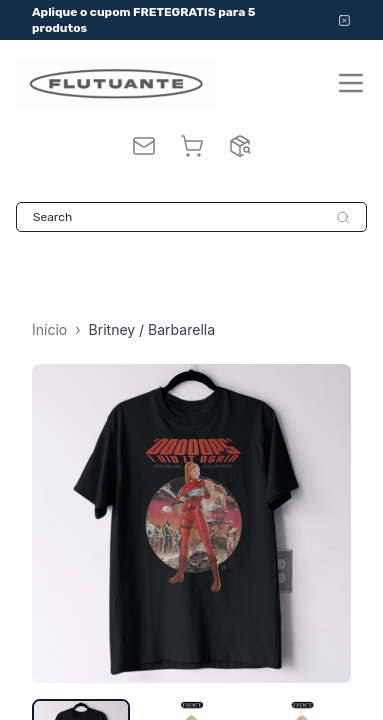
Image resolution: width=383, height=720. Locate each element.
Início (49, 329)
